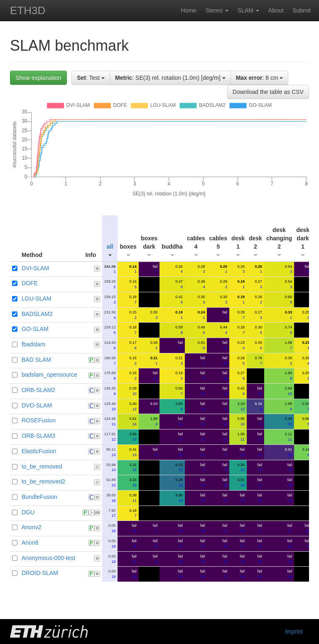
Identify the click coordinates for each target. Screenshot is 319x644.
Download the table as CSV (268, 92)
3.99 (133, 437)
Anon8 (30, 543)
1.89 (154, 421)
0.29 (224, 284)
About (276, 10)
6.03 (179, 468)
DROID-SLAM (40, 573)
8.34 (258, 406)
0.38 (133, 498)
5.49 (289, 421)
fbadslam (33, 344)
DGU (28, 512)
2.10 (241, 406)
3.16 (133, 468)
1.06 (241, 437)
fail (155, 269)
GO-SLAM (35, 329)
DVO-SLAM (37, 405)
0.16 (133, 284)
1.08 (289, 345)
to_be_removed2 (43, 481)
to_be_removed (42, 466)
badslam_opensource (49, 375)
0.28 (201, 269)
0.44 (224, 330)
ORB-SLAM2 (38, 390)
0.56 (179, 391)
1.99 (289, 406)
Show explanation (38, 78)
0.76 (258, 361)
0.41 (133, 452)
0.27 (258, 284)
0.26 (179, 269)
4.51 (241, 482)
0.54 (289, 269)
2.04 (289, 391)
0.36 (289, 361)
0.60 (289, 300)
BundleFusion (39, 497)
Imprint (294, 632)
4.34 (241, 468)
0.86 (306, 421)
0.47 (179, 284)
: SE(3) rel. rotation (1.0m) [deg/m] (170, 78)
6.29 (179, 482)
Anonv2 (31, 527)
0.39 (201, 284)
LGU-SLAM (37, 299)
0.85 (241, 421)
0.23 (241, 345)
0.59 (179, 330)
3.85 (179, 406)
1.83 (289, 376)
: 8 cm (260, 78)
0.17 (133, 345)
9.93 (154, 406)
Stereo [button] (217, 10)
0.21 (179, 361)
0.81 (133, 421)
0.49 (201, 330)
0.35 (201, 300)
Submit (302, 10)
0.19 (179, 376)
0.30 (224, 300)
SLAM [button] (248, 10)
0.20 (241, 269)
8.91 (289, 452)
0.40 (133, 406)
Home (188, 10)
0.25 (306, 315)
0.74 (289, 330)
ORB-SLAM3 (38, 436)
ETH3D (28, 10)
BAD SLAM (36, 360)
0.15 (133, 315)
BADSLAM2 (37, 314)
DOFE (30, 283)
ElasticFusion (39, 451)
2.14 (306, 452)
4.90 (179, 498)
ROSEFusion (39, 420)
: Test (91, 78)
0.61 (201, 345)
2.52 (306, 406)
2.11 (289, 437)
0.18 (133, 300)
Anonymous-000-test (48, 558)
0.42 (179, 300)
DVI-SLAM (35, 268)
